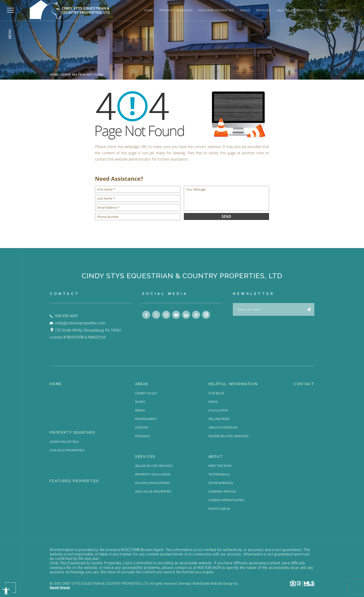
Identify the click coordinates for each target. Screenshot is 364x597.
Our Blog (216, 393)
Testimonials (219, 474)
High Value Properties (153, 492)
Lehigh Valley (146, 393)
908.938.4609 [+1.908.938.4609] (66, 316)
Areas (245, 10)
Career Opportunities (226, 500)
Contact (343, 10)
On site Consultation (152, 483)
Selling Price (219, 419)
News (213, 402)
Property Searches (176, 10)
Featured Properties (216, 10)
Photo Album (219, 509)
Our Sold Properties (67, 450)
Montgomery (146, 419)
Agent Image (60, 587)
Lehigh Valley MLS (64, 442)
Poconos (143, 436)
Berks (140, 410)
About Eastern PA (223, 428)
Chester (142, 428)
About (324, 10)
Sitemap (185, 584)
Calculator (218, 410)
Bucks (140, 402)
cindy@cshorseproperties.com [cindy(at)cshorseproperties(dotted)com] (80, 323)
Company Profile (222, 492)
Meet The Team (220, 466)
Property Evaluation (153, 474)
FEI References (221, 483)
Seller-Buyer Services (154, 466)
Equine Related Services (228, 436)
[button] (6, 591)
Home (149, 10)
